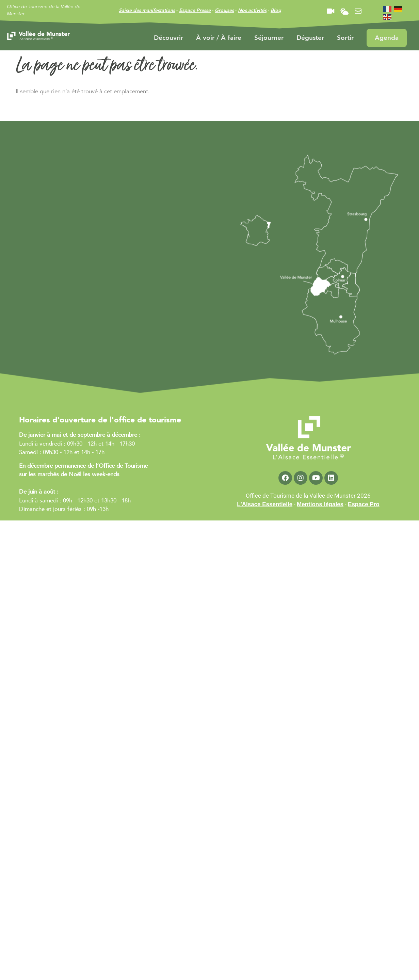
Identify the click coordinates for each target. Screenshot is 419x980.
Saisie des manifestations (147, 10)
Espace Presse (195, 10)
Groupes (224, 10)
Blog (276, 10)
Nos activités (252, 10)
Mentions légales (320, 504)
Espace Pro (364, 504)
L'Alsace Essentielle (265, 504)
